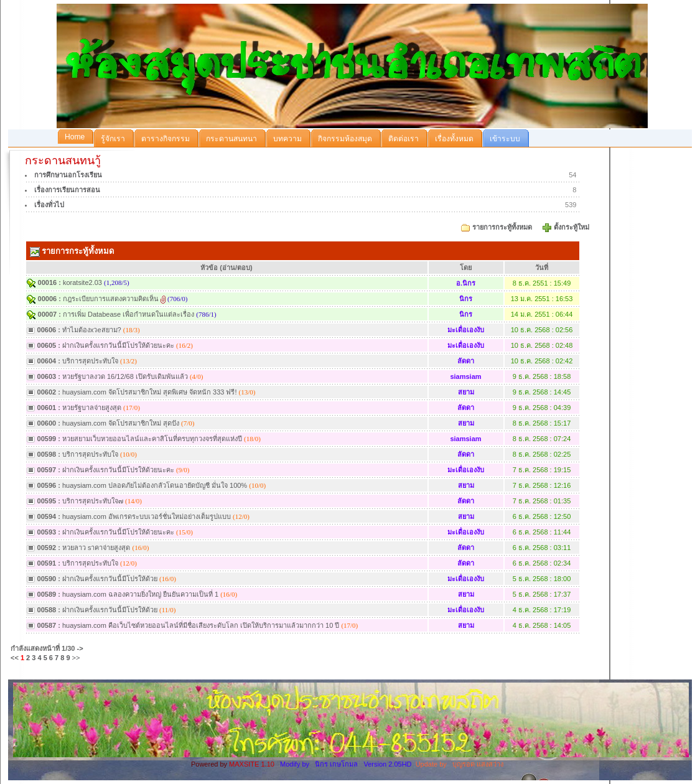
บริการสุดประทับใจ (90, 361)
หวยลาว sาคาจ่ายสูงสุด (97, 548)
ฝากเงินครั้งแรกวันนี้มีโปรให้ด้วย (110, 579)
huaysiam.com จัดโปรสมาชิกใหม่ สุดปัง (121, 423)
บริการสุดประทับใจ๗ (93, 501)
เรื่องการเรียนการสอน (67, 190)
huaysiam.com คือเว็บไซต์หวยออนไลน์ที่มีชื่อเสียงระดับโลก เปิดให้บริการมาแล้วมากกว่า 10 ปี (201, 625)
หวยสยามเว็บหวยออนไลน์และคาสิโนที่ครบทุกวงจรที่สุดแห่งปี (152, 439)
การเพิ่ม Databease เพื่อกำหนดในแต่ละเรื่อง (128, 314)
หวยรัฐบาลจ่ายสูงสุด (93, 408)
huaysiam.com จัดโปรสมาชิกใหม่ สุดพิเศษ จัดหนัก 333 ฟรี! (151, 392)
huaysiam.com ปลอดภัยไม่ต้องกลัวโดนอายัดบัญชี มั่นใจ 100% (156, 485)
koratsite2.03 (82, 282)
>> (76, 658)
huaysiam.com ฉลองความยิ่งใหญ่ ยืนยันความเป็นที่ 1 (140, 594)
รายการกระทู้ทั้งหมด (502, 227)
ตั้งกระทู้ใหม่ (572, 227)
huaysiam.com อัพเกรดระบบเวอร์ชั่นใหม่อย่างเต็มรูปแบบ (147, 516)
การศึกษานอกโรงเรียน (68, 175)
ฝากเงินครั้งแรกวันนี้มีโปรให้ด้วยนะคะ (118, 345)
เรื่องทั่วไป (49, 205)
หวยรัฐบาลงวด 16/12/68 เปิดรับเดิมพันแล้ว (125, 376)
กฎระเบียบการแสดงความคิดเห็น (111, 299)
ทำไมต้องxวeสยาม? (92, 330)
